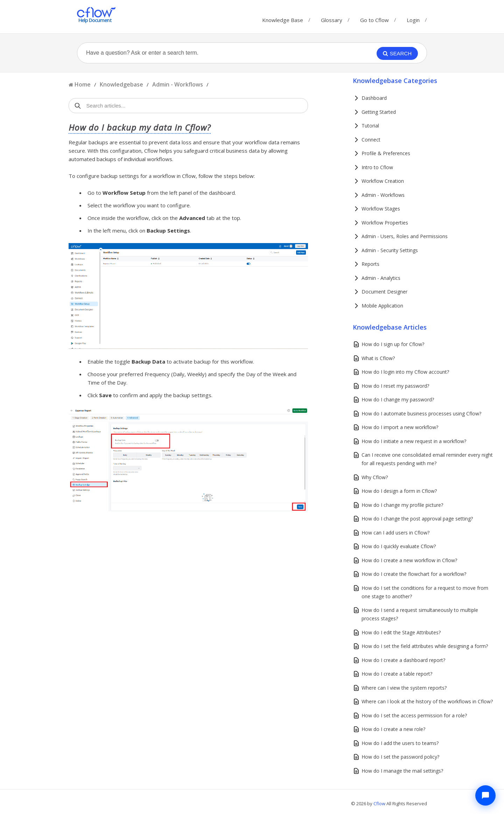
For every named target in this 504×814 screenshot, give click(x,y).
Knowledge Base (283, 18)
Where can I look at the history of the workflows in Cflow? (427, 701)
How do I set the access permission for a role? (414, 715)
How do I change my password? (398, 399)
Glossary (332, 18)
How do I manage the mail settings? (402, 771)
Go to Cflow (374, 18)
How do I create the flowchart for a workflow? (414, 574)
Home (83, 84)
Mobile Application (382, 306)
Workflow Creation (383, 181)
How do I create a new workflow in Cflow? (409, 560)
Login (413, 20)
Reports (370, 264)
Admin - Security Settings (390, 250)
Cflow (380, 803)
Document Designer (384, 292)
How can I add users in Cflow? (395, 533)
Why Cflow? (375, 477)
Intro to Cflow (377, 167)
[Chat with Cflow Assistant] (485, 795)
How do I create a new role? (393, 729)
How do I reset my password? (395, 386)
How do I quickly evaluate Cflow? (399, 546)
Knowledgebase (121, 84)
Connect (371, 140)
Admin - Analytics (381, 278)
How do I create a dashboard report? (403, 660)
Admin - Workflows (178, 84)
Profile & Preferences (386, 153)
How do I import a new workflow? (400, 427)
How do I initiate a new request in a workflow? (414, 441)
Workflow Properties (385, 223)
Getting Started (379, 112)
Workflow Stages (381, 209)
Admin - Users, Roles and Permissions (405, 236)
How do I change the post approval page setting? (417, 519)
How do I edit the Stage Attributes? (401, 632)
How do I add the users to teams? (400, 743)
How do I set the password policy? (400, 757)
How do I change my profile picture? (402, 505)
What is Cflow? (378, 358)
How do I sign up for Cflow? (393, 344)
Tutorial (370, 126)
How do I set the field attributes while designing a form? (425, 646)
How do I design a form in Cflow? (399, 491)
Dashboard (374, 98)
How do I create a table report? (397, 674)
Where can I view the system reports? (404, 688)
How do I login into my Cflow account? (405, 372)
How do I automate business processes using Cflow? (421, 413)
